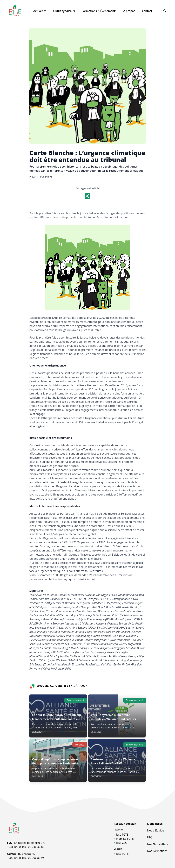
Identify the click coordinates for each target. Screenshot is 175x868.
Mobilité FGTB (124, 839)
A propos (129, 11)
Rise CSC (120, 843)
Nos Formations (157, 851)
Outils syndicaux (64, 11)
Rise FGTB (121, 835)
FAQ (150, 837)
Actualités (40, 11)
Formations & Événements (99, 11)
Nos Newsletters (158, 844)
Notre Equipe (156, 830)
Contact (147, 11)
